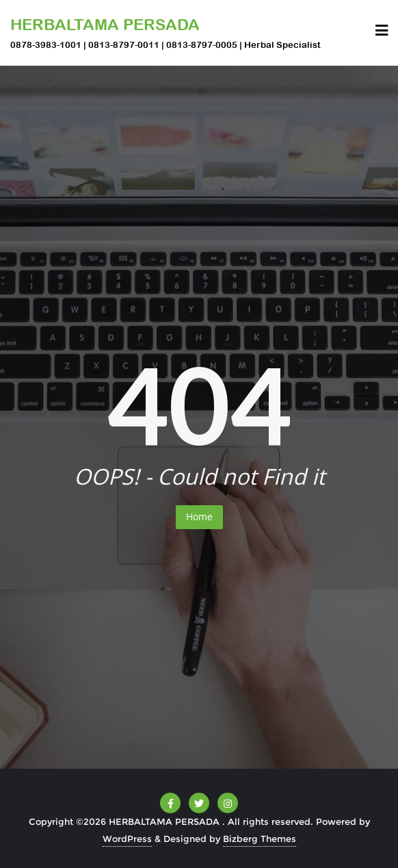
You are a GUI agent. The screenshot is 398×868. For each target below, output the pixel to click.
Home (199, 516)
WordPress (127, 839)
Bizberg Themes (260, 839)
